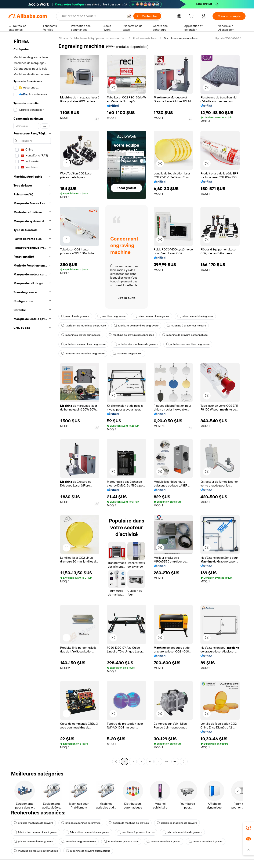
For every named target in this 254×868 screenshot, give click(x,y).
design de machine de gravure (129, 823)
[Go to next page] (184, 762)
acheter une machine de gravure (188, 344)
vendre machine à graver (164, 842)
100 (175, 762)
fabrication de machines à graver (36, 832)
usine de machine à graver (151, 316)
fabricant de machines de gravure (84, 326)
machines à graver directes (136, 832)
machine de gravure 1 (128, 354)
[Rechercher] (147, 16)
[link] (248, 828)
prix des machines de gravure (33, 823)
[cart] (192, 17)
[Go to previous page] (116, 762)
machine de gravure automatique (36, 851)
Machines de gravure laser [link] (181, 38)
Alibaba (63, 38)
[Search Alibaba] (92, 16)
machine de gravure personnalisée (131, 335)
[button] (129, 16)
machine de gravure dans (79, 842)
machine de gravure (75, 316)
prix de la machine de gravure (182, 832)
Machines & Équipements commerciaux (100, 38)
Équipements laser (145, 38)
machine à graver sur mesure (186, 326)
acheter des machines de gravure (83, 344)
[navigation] (32, 400)
